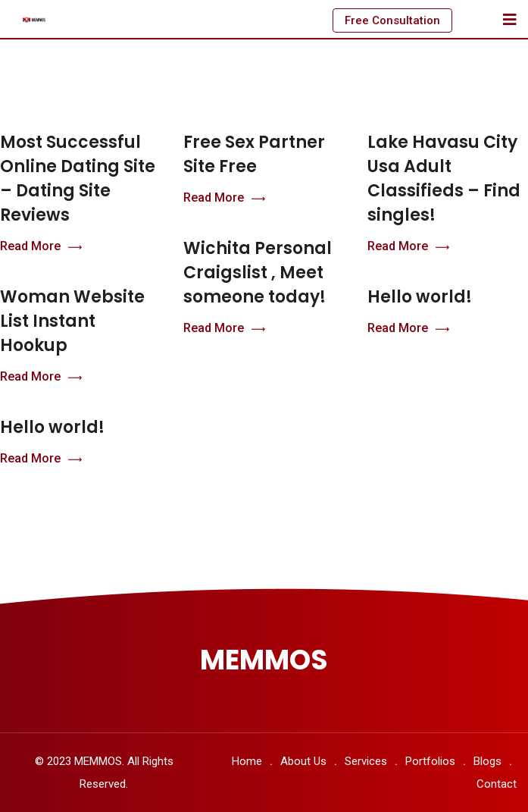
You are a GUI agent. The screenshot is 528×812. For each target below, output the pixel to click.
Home (247, 761)
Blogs (487, 761)
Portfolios (430, 761)
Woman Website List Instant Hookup (72, 321)
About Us (303, 761)
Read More (41, 247)
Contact (497, 784)
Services (366, 761)
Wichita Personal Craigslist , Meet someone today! (258, 273)
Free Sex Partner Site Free (254, 154)
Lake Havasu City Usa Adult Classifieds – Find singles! (444, 179)
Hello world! (420, 297)
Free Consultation (392, 20)
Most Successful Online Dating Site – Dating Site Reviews (78, 179)
